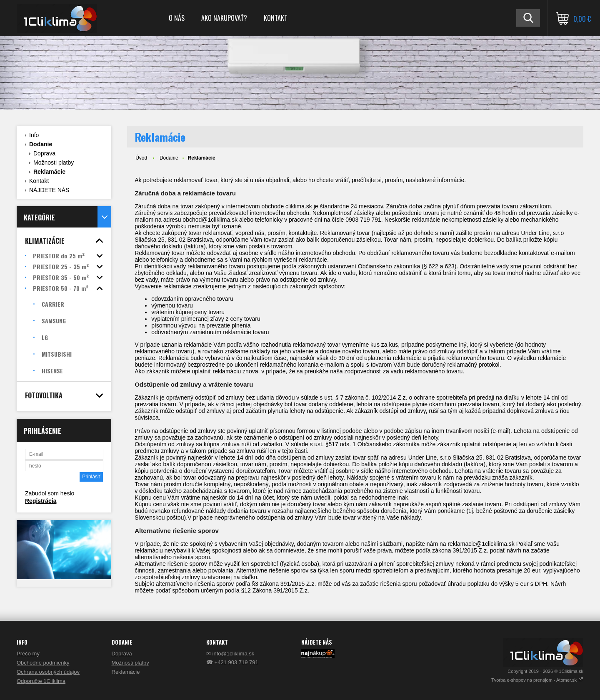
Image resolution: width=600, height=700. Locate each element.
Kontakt (39, 181)
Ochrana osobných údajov (48, 672)
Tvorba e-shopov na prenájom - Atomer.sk (537, 680)
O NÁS (177, 18)
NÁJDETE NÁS (49, 190)
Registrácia (41, 501)
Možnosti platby (54, 162)
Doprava (44, 153)
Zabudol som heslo (50, 493)
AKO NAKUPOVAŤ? (224, 18)
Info (34, 135)
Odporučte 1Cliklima (41, 681)
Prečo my (28, 654)
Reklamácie (49, 172)
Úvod (141, 158)
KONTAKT (276, 18)
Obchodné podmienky (43, 663)
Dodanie (41, 144)
